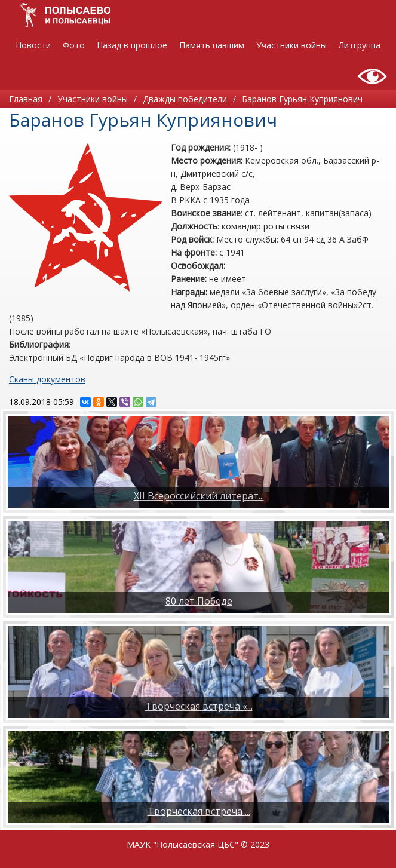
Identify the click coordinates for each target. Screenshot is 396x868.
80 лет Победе (199, 601)
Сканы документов (47, 379)
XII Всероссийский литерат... (199, 496)
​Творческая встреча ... (199, 811)
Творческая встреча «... (199, 706)
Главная (26, 99)
